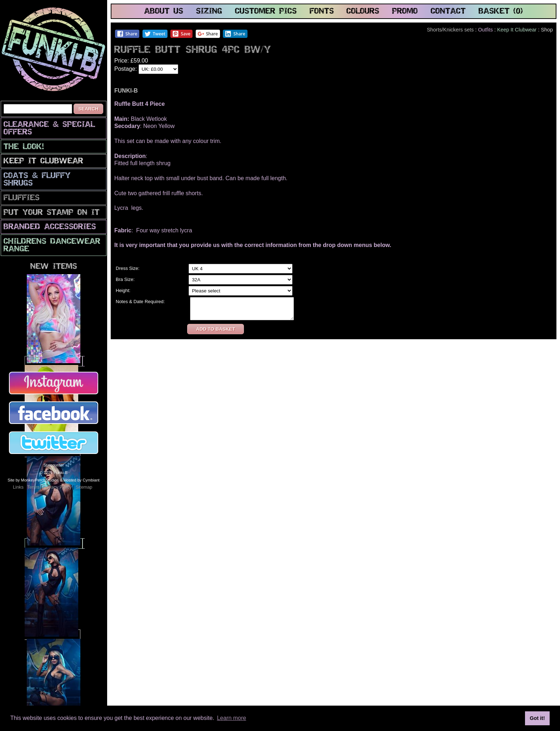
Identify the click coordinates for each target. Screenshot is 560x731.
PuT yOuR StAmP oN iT (52, 213)
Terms (33, 487)
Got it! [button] (537, 718)
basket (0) (501, 12)
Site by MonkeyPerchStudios (33, 480)
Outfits (485, 30)
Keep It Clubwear (43, 161)
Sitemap (84, 487)
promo (405, 12)
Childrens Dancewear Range (52, 246)
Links (18, 487)
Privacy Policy (57, 487)
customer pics (266, 12)
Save (181, 34)
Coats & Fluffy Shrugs (37, 180)
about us (164, 12)
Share (127, 34)
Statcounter (53, 465)
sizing (209, 12)
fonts (322, 12)
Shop (547, 30)
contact (448, 12)
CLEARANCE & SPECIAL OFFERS (49, 129)
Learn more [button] (231, 718)
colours (363, 12)
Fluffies (22, 198)
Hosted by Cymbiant (82, 480)
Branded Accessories (50, 227)
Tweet (155, 34)
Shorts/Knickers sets (450, 30)
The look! (24, 147)
